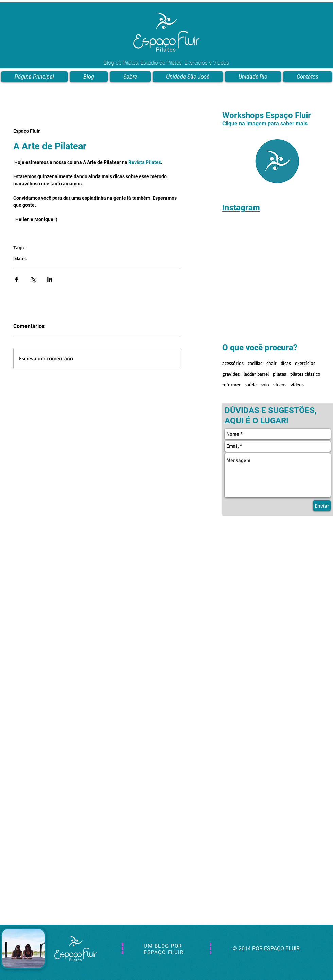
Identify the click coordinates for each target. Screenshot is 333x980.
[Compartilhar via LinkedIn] (50, 279)
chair (271, 363)
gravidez (231, 374)
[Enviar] (322, 506)
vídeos (297, 384)
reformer (231, 384)
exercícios (305, 363)
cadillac (255, 363)
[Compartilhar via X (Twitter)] (33, 279)
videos (280, 384)
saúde (251, 384)
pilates (20, 258)
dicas (286, 363)
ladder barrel (256, 374)
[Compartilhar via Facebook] (16, 279)
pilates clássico (305, 374)
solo (265, 384)
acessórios (233, 363)
